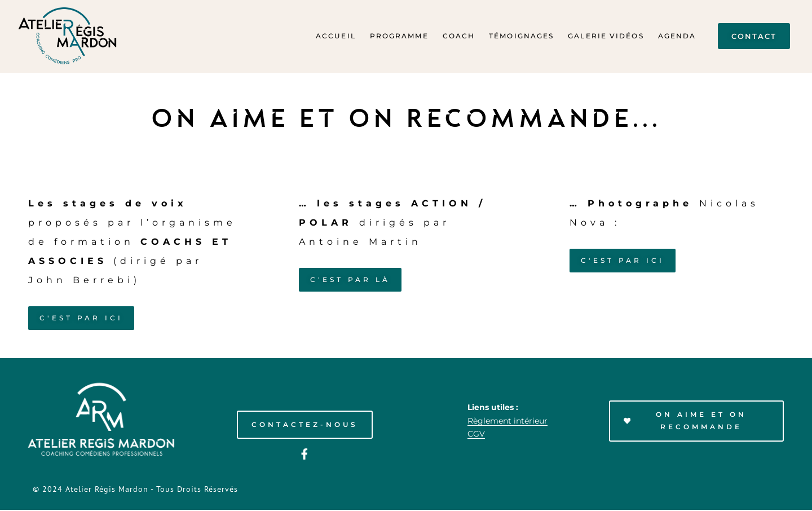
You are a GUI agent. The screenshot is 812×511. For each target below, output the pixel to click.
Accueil (336, 36)
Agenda (677, 36)
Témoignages (521, 36)
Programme (399, 36)
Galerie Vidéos (606, 36)
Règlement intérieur (507, 421)
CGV (476, 435)
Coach (459, 36)
